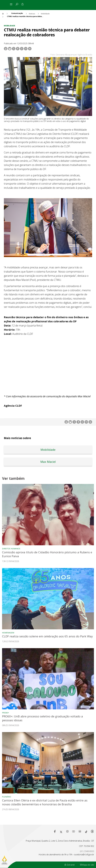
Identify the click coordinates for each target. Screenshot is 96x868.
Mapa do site (87, 865)
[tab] (17, 4)
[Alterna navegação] (12, 4)
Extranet (69, 865)
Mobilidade (10, 26)
